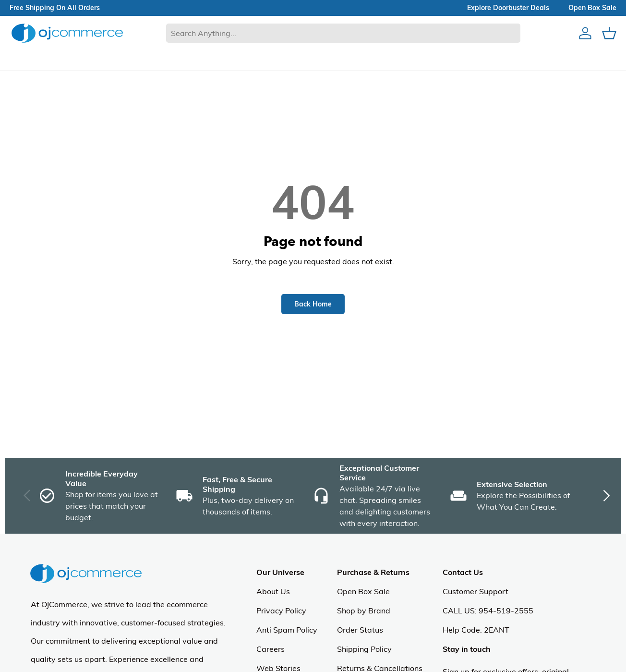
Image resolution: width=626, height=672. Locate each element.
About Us (273, 591)
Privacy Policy (281, 611)
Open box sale (592, 8)
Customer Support (476, 591)
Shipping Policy (364, 649)
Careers (271, 649)
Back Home (313, 304)
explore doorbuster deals (508, 8)
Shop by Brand (364, 611)
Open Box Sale (363, 591)
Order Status (360, 630)
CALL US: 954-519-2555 (488, 611)
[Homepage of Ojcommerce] (67, 33)
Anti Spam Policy (287, 630)
